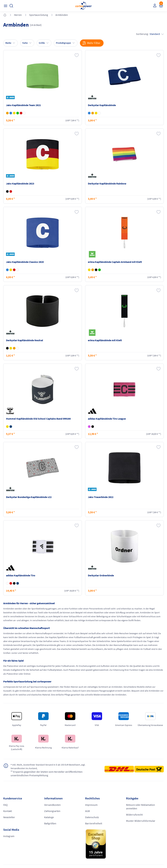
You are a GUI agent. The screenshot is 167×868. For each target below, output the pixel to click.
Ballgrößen (50, 824)
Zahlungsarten (52, 811)
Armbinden (62, 15)
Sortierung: (150, 34)
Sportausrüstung (39, 15)
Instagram (9, 836)
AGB (87, 811)
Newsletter (9, 817)
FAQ (5, 805)
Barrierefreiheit (94, 824)
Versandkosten (52, 805)
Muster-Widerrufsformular (141, 821)
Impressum (91, 805)
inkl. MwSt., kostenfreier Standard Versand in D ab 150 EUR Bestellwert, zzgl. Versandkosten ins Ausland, (53, 767)
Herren (18, 15)
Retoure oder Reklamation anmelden (140, 807)
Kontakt (8, 811)
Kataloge (49, 817)
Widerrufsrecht (134, 815)
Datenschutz (92, 817)
